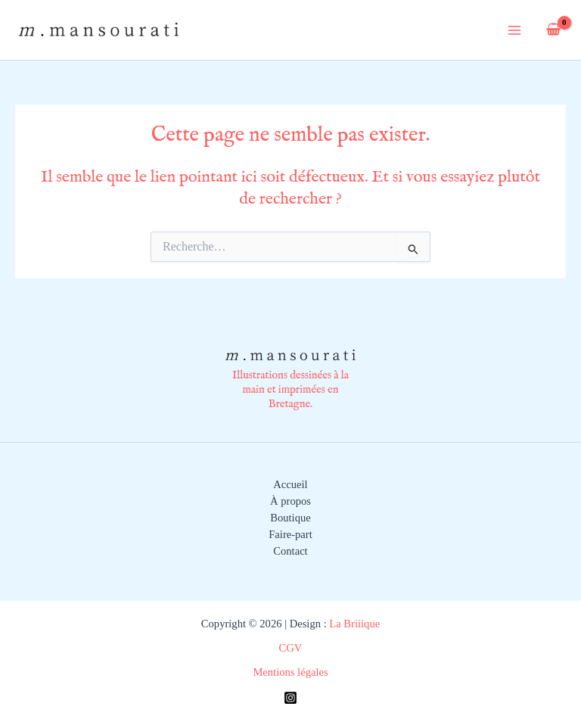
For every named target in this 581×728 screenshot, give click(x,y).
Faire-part (290, 534)
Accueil (290, 484)
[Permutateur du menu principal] (514, 30)
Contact (290, 551)
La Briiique (353, 624)
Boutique (290, 518)
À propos (290, 501)
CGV (291, 648)
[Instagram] (290, 698)
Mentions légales (290, 672)
